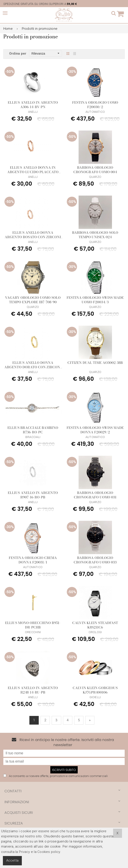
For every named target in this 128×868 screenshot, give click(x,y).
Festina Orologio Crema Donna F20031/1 (33, 560)
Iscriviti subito (64, 770)
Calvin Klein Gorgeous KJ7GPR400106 (95, 690)
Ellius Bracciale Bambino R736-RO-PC (33, 430)
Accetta (12, 860)
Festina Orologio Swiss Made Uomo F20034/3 (95, 300)
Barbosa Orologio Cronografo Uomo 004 (95, 170)
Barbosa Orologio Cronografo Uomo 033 (95, 560)
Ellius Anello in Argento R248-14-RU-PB (33, 690)
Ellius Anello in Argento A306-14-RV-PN (33, 105)
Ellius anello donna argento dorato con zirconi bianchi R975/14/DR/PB (33, 367)
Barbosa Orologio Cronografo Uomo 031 (95, 495)
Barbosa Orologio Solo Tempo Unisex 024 (95, 235)
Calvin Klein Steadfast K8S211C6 (95, 625)
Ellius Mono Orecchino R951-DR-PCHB (33, 625)
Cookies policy (49, 852)
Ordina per (18, 54)
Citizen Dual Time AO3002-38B (95, 363)
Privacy (24, 852)
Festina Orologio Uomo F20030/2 (95, 105)
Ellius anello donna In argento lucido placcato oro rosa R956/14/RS (33, 172)
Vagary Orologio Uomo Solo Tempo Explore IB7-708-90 (33, 300)
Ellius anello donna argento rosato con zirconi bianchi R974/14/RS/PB (33, 237)
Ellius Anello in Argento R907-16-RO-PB (33, 495)
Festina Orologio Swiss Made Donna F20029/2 (95, 430)
